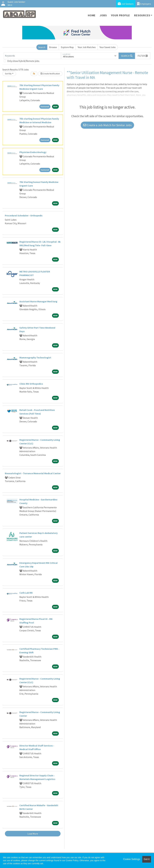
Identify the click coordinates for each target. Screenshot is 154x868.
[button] (143, 56)
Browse (53, 47)
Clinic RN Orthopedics (31, 384)
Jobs (103, 15)
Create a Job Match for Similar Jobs (107, 125)
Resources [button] (142, 15)
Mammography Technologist (35, 357)
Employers (144, 4)
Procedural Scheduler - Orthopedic (24, 215)
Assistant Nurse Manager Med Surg (38, 301)
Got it (147, 859)
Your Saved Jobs (108, 47)
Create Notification (50, 74)
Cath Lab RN (26, 593)
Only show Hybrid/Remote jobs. (23, 61)
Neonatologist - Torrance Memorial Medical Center (33, 473)
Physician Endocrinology (33, 152)
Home (92, 15)
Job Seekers (126, 4)
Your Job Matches (87, 47)
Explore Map (67, 47)
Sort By (8, 74)
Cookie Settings (132, 859)
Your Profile (121, 15)
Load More (33, 834)
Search (42, 47)
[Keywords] (32, 56)
